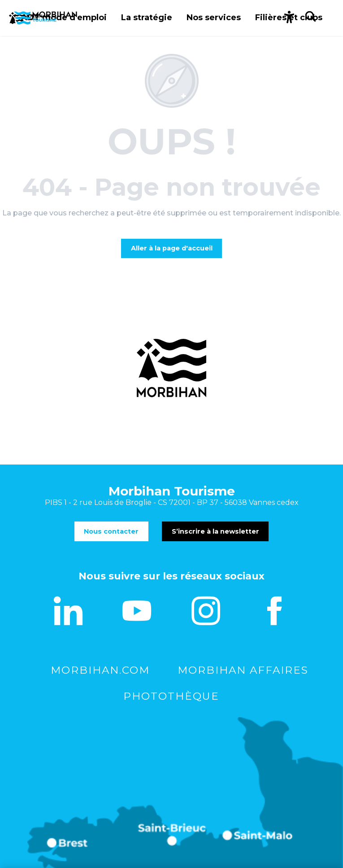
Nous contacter (111, 531)
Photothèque (171, 696)
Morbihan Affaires (243, 670)
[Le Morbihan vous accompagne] (43, 18)
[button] (289, 18)
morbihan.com (100, 670)
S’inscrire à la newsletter (215, 531)
